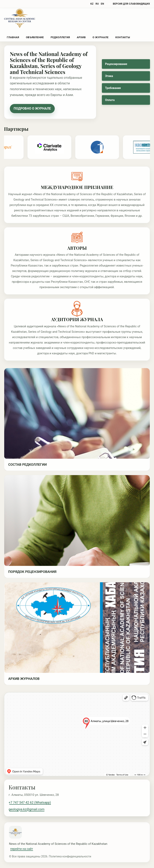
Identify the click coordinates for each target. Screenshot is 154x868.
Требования (113, 88)
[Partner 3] (51, 147)
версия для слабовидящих (131, 4)
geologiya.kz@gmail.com (27, 809)
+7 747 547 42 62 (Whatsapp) (30, 803)
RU (97, 4)
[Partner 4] (98, 147)
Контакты (123, 37)
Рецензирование (116, 64)
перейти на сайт (22, 849)
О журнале (100, 37)
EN (102, 4)
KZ (92, 4)
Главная (13, 37)
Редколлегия (60, 37)
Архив (81, 37)
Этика (109, 76)
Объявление (35, 37)
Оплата (110, 100)
